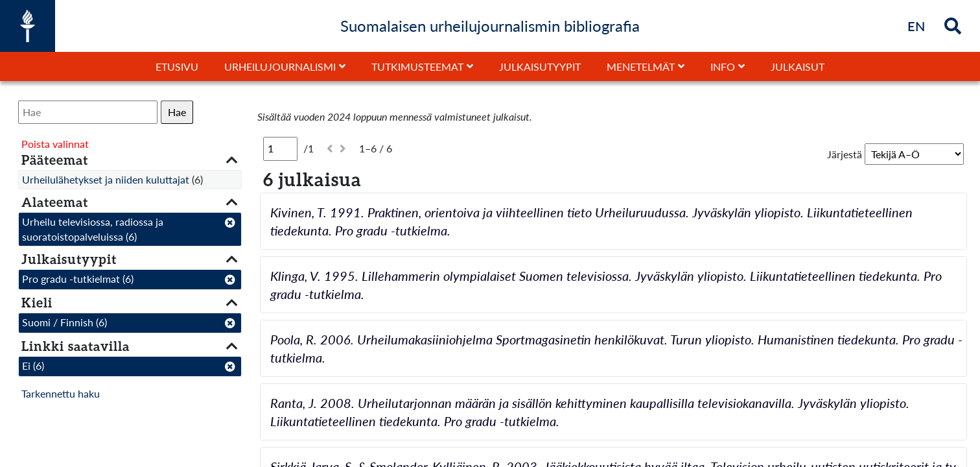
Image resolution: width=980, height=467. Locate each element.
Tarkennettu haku (61, 393)
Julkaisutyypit (540, 66)
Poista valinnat (55, 144)
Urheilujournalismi (280, 66)
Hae (177, 112)
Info (723, 66)
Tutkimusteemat (417, 66)
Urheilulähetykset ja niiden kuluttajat (106, 179)
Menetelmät (641, 66)
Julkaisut (798, 66)
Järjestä (845, 154)
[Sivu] (280, 149)
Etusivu (177, 66)
